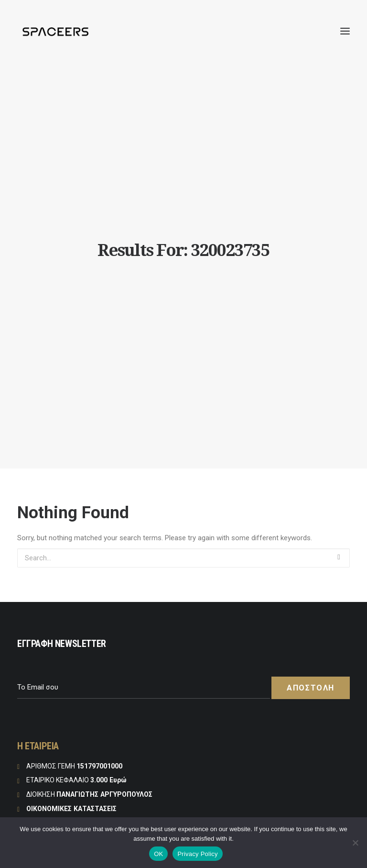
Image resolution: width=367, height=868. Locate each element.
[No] (355, 843)
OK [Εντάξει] (158, 854)
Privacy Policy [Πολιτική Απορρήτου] (197, 854)
